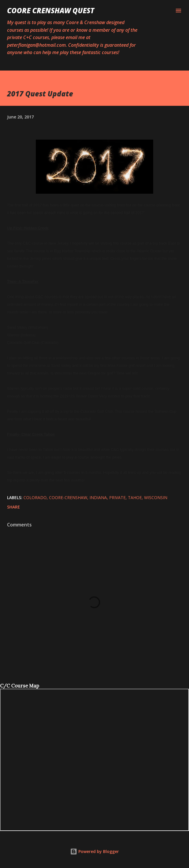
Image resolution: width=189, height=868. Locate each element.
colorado (35, 497)
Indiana (98, 497)
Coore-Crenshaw (68, 497)
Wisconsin (156, 497)
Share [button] (14, 507)
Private (117, 497)
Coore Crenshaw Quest (51, 10)
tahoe (135, 497)
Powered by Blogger (95, 851)
